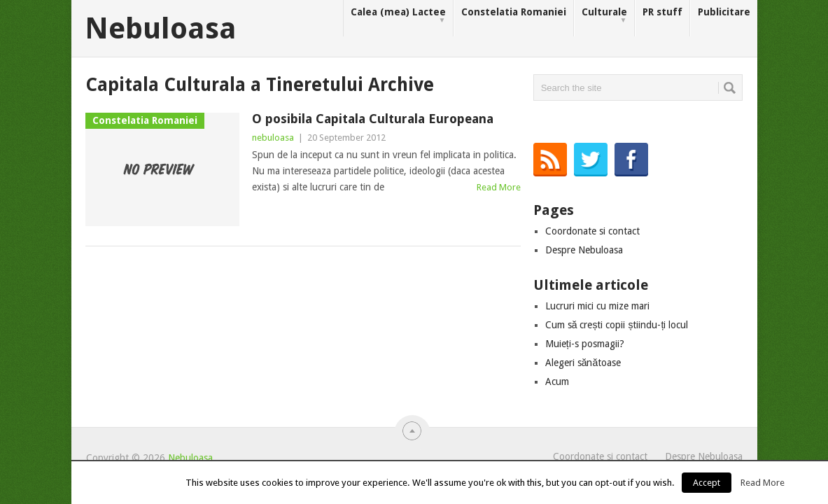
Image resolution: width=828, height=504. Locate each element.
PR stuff (662, 12)
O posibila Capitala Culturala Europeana (373, 119)
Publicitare (724, 12)
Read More (499, 187)
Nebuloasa (161, 29)
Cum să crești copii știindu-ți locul (617, 325)
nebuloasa (273, 138)
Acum (557, 381)
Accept (707, 483)
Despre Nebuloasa (584, 250)
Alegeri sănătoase (583, 363)
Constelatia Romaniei (514, 12)
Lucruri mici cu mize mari (597, 306)
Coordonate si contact (592, 231)
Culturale (604, 16)
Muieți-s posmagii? (585, 344)
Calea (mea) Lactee (398, 16)
